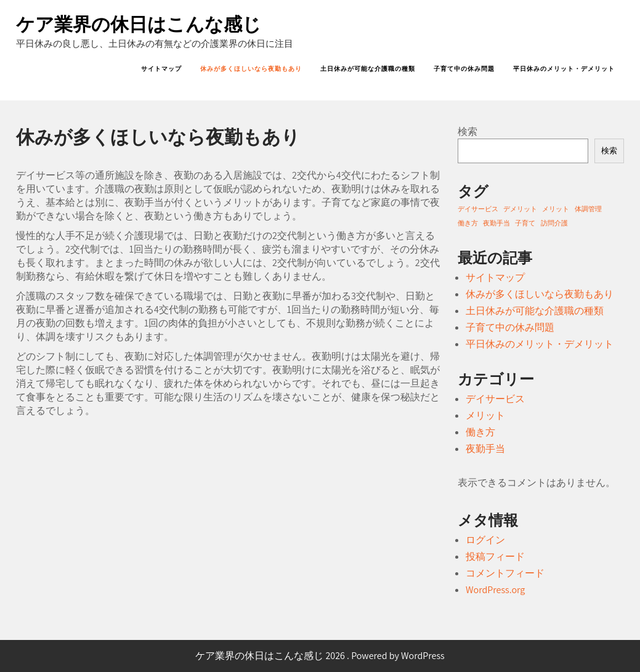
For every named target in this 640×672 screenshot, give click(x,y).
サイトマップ (161, 69)
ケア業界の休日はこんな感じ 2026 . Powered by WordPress (320, 656)
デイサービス (495, 399)
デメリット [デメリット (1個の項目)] (520, 209)
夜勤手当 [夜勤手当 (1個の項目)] (496, 223)
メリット (485, 415)
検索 (468, 132)
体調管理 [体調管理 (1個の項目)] (588, 209)
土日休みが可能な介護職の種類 (368, 69)
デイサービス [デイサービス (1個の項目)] (478, 209)
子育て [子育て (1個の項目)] (525, 223)
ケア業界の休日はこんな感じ (139, 24)
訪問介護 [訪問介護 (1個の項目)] (554, 223)
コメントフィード (505, 573)
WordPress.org (495, 590)
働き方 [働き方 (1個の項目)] (468, 223)
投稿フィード (495, 557)
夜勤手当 (485, 449)
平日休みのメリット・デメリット (564, 69)
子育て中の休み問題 (464, 69)
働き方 (480, 432)
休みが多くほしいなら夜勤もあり (251, 69)
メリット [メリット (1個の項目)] (556, 209)
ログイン (485, 540)
